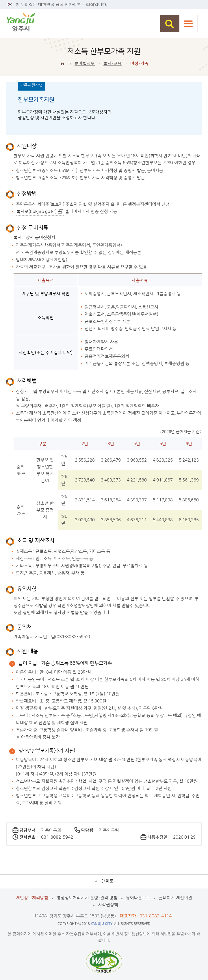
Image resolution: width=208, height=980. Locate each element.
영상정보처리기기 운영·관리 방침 (87, 898)
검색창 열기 (170, 24)
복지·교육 (113, 64)
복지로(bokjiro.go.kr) (37, 212)
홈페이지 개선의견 (175, 898)
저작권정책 (108, 905)
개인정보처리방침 (32, 898)
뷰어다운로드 (138, 898)
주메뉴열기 (188, 24)
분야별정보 (85, 64)
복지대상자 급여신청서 (34, 238)
